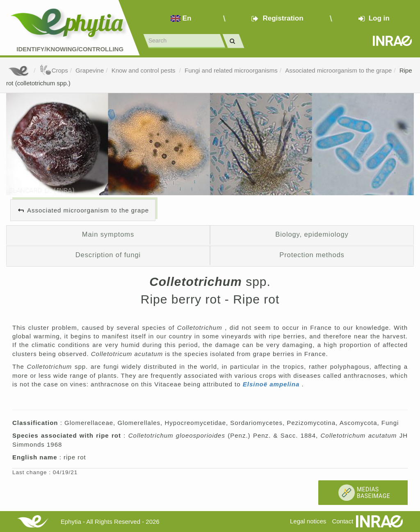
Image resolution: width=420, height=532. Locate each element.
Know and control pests (144, 70)
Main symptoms (108, 234)
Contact (342, 521)
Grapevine (90, 70)
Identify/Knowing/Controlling (70, 49)
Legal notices (308, 521)
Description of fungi (108, 255)
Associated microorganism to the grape (338, 70)
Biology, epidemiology (312, 234)
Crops (54, 70)
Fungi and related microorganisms (231, 70)
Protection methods (312, 255)
